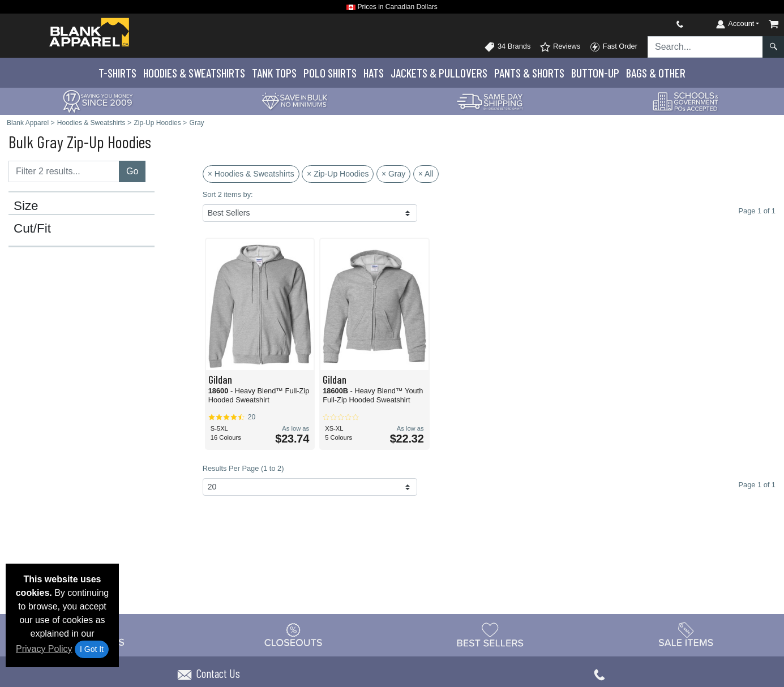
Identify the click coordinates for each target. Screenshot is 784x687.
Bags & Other (656, 73)
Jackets (439, 73)
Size (26, 206)
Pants (529, 73)
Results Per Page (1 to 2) (243, 468)
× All (426, 174)
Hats (374, 73)
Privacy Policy (44, 649)
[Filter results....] (64, 171)
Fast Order (613, 47)
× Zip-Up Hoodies (338, 174)
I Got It (92, 649)
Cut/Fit (32, 229)
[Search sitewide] (705, 47)
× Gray (393, 174)
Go (132, 171)
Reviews (560, 47)
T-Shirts (117, 73)
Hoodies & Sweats (194, 73)
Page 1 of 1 (757, 485)
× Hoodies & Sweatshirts (251, 174)
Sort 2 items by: (228, 194)
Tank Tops (274, 73)
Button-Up (595, 73)
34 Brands (507, 47)
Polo (330, 73)
